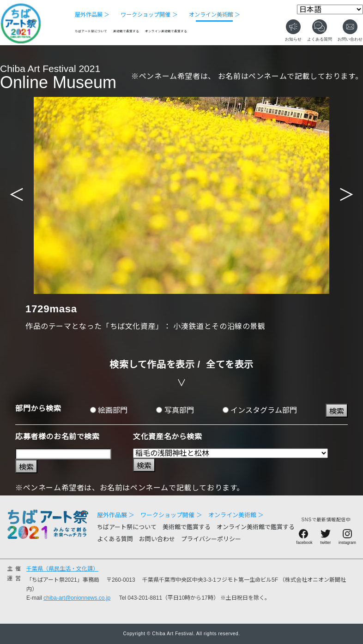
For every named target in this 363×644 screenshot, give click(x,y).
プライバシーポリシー (211, 539)
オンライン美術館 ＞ (215, 15)
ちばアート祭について (91, 31)
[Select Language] (330, 9)
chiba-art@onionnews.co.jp (77, 598)
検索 (337, 411)
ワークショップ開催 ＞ (149, 15)
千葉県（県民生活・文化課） (62, 569)
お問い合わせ (157, 539)
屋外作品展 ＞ (92, 15)
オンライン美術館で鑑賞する (166, 31)
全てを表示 (230, 364)
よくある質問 (115, 539)
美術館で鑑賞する (126, 31)
